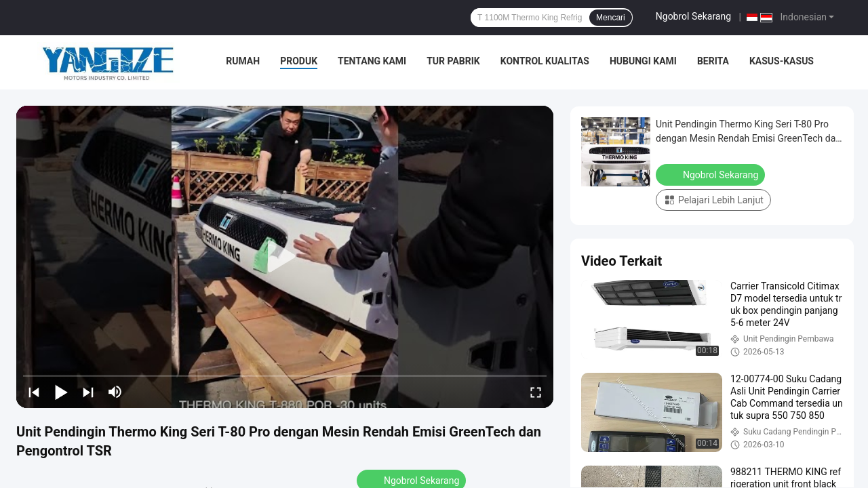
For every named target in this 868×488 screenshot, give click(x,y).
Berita (713, 61)
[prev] (34, 392)
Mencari (611, 18)
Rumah (243, 61)
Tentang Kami (372, 61)
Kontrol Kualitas (545, 61)
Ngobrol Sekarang (693, 16)
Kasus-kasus (782, 61)
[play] (285, 257)
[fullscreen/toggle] (536, 392)
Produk (299, 61)
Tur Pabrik (453, 61)
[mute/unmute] (115, 392)
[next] (88, 392)
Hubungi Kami (643, 61)
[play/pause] (61, 392)
